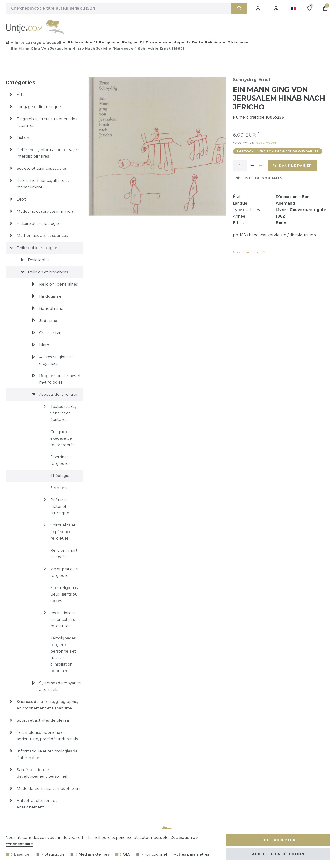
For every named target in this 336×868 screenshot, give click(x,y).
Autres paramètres (191, 854)
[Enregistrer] (277, 8)
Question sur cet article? (249, 252)
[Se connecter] (259, 8)
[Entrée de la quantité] (240, 166)
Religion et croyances (144, 42)
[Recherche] (239, 8)
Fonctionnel (156, 854)
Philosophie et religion (91, 42)
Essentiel (22, 854)
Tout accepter (278, 840)
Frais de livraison (265, 143)
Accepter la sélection (278, 854)
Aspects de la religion (197, 42)
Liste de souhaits (259, 178)
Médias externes (94, 854)
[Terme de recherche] (118, 8)
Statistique (55, 854)
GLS (127, 854)
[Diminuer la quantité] (261, 166)
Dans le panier (292, 166)
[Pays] (293, 8)
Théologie (238, 42)
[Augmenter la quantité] (252, 166)
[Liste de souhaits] (309, 8)
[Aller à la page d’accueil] (33, 43)
